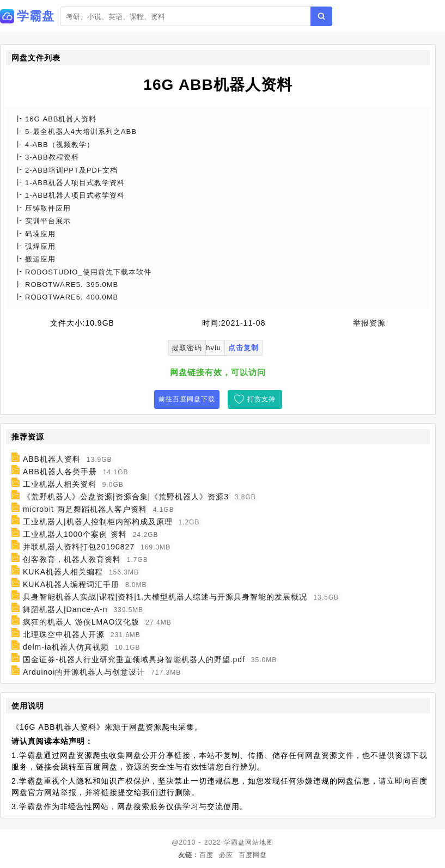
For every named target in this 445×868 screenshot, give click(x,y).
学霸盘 (234, 842)
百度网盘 (253, 855)
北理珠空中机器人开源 (64, 634)
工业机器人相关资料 (60, 484)
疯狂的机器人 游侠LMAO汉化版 (81, 622)
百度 (206, 855)
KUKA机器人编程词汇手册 (71, 584)
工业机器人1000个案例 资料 (75, 534)
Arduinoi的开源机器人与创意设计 (84, 672)
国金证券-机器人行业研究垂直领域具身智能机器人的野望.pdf (134, 659)
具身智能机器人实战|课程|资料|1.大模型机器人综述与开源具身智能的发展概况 (165, 597)
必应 (226, 855)
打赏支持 (261, 399)
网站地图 (259, 842)
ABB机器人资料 (52, 459)
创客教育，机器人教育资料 (72, 559)
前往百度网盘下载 (187, 399)
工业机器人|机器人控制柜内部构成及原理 (98, 522)
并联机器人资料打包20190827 (79, 547)
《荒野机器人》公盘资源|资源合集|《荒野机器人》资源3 (126, 497)
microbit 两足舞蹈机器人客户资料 (85, 509)
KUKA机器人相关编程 (63, 572)
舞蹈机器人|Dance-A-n (65, 609)
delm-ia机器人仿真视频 (66, 647)
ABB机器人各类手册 (60, 472)
